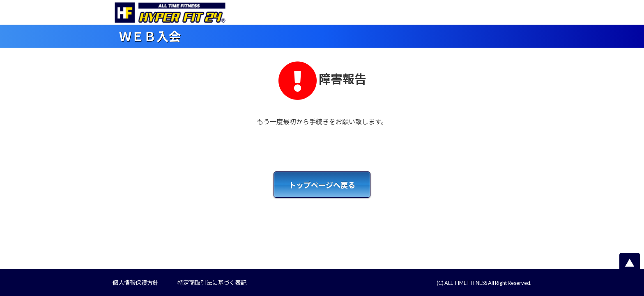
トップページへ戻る (322, 185)
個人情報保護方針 (136, 283)
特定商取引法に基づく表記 (212, 283)
